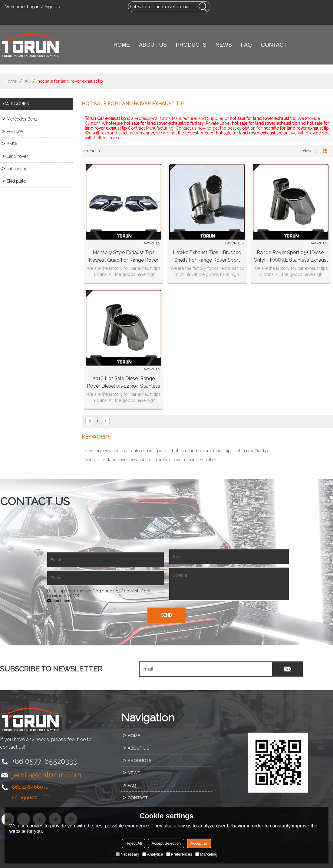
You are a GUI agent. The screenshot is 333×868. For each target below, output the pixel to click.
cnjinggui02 (25, 798)
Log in (33, 7)
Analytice (153, 854)
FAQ (246, 45)
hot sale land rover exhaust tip (201, 451)
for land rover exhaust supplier (186, 460)
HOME (122, 45)
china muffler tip (252, 451)
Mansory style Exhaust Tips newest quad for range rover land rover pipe (124, 257)
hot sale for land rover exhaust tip (117, 460)
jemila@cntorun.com (47, 775)
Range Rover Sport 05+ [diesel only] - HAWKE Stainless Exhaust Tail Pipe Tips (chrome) (291, 257)
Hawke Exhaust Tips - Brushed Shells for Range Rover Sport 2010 (207, 257)
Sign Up (53, 7)
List (317, 151)
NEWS (224, 45)
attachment (59, 601)
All (27, 81)
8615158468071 (30, 787)
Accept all (199, 843)
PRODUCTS (191, 45)
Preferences (179, 854)
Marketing (206, 854)
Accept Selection (166, 843)
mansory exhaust (101, 451)
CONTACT (274, 45)
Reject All (134, 843)
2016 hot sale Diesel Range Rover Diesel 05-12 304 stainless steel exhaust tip (124, 383)
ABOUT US (153, 45)
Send (166, 615)
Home (11, 81)
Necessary (127, 854)
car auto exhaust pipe (145, 451)
